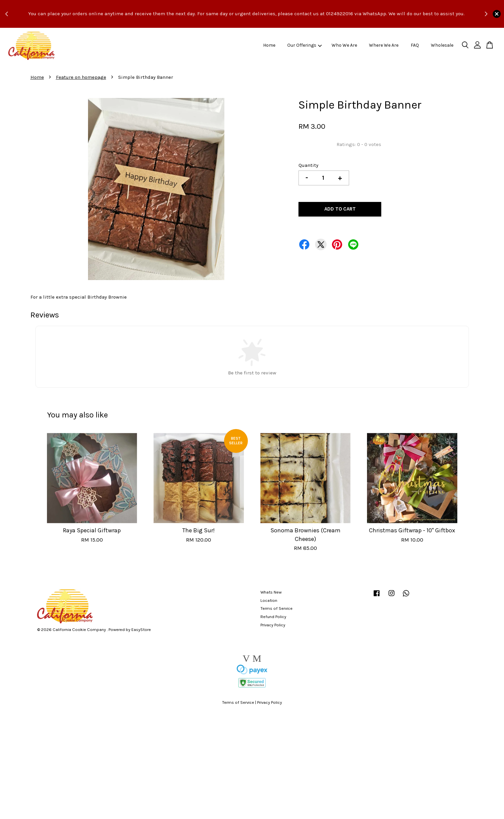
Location (269, 600)
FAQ (415, 45)
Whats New (271, 592)
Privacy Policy (273, 625)
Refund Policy (273, 617)
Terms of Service (276, 608)
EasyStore (141, 629)
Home (269, 45)
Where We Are (384, 45)
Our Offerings (305, 45)
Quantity (308, 165)
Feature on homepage (81, 77)
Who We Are (344, 45)
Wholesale (442, 45)
